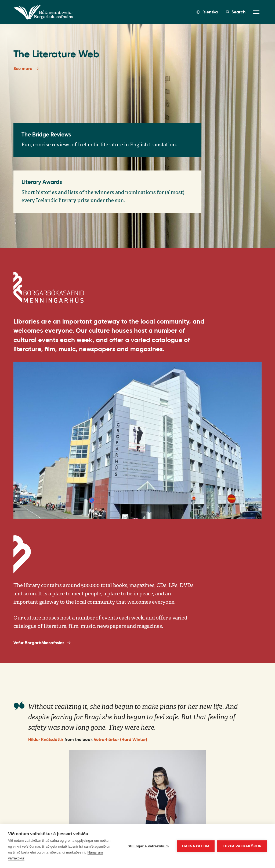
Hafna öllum (196, 846)
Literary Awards (42, 182)
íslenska (207, 12)
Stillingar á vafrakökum (148, 846)
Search (236, 12)
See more (26, 69)
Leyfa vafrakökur (242, 846)
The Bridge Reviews (46, 134)
